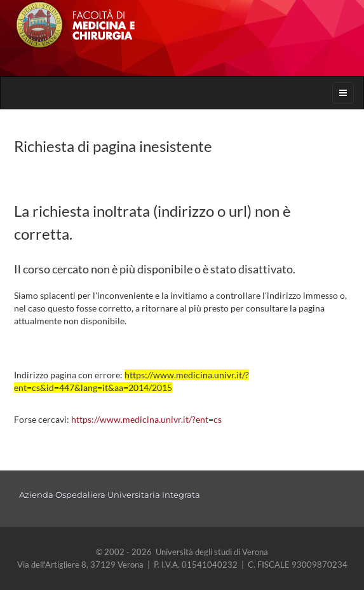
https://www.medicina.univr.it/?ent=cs (146, 419)
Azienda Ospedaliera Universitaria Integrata (110, 495)
